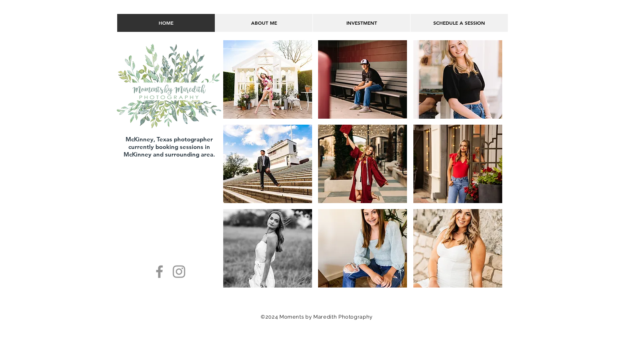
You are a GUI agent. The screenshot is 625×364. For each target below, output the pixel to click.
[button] (268, 79)
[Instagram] (179, 272)
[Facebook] (159, 272)
